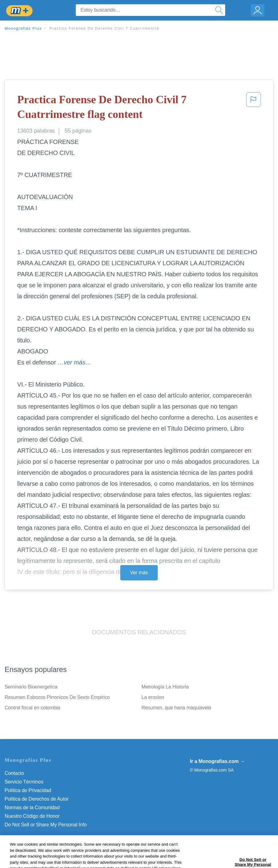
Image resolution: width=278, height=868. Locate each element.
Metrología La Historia (165, 687)
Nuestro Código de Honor (32, 816)
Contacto (14, 773)
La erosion (153, 697)
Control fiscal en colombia (32, 708)
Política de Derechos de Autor (37, 799)
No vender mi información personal (42, 825)
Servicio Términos (24, 782)
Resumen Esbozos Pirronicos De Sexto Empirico (57, 697)
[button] (253, 108)
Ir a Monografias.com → (217, 761)
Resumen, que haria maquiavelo (176, 708)
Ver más (139, 573)
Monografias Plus (23, 28)
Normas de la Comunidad (32, 808)
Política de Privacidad (28, 790)
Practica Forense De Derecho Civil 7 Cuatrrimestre (104, 28)
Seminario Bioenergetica (31, 687)
